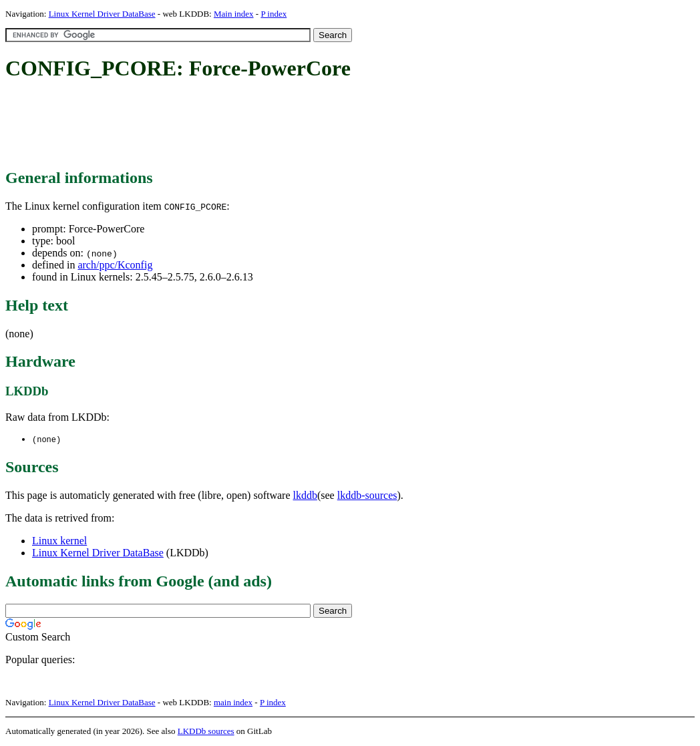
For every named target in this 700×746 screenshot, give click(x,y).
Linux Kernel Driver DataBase (102, 14)
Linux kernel (59, 541)
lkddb (305, 496)
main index (233, 703)
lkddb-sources (367, 496)
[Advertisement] (248, 126)
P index (274, 14)
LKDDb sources (206, 732)
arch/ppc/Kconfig (115, 265)
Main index (234, 14)
